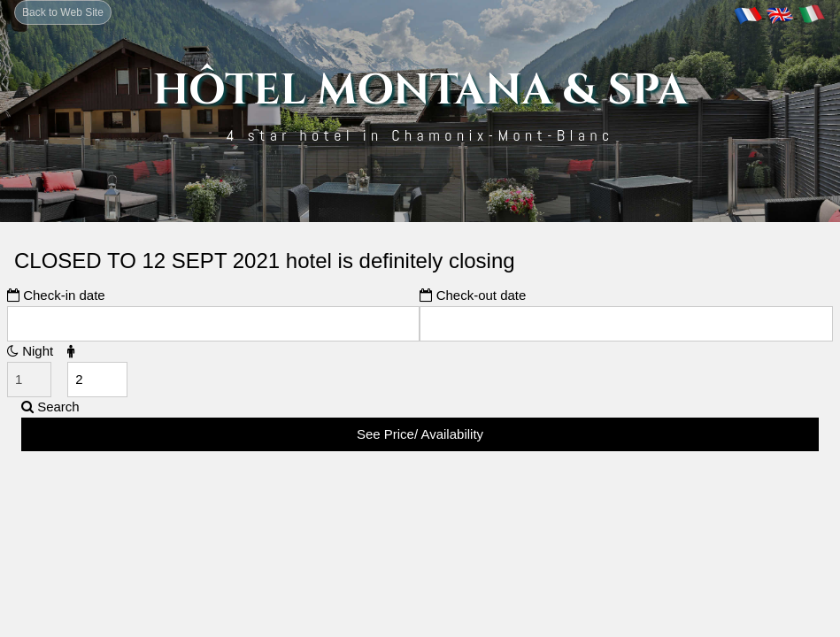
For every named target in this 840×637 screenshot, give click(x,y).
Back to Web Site (63, 12)
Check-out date (473, 295)
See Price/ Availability (420, 434)
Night (30, 351)
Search (50, 407)
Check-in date (56, 295)
